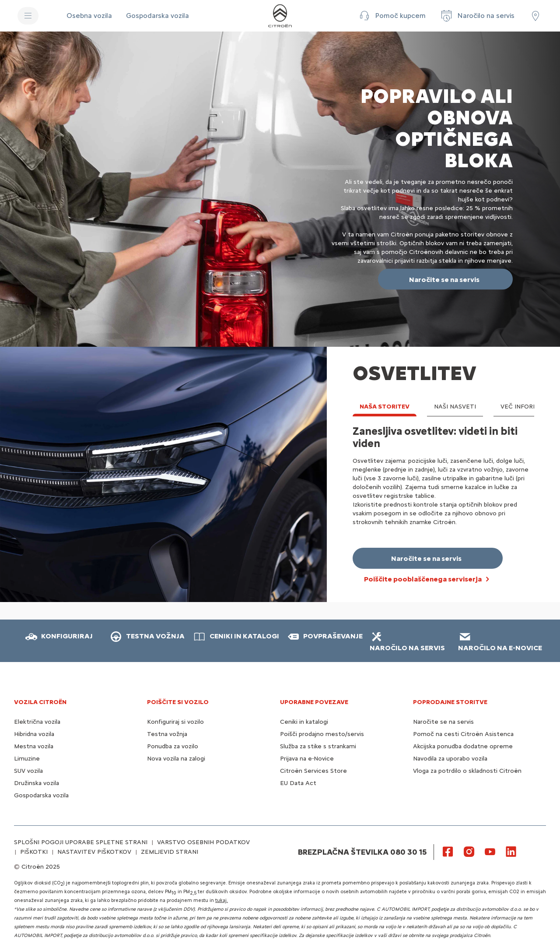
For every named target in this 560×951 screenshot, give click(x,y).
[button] (392, 16)
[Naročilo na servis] (477, 16)
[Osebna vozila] (89, 16)
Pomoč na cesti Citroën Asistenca (463, 734)
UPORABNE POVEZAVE (314, 702)
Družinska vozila (37, 783)
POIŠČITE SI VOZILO (178, 702)
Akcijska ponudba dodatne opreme (463, 746)
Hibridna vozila (34, 734)
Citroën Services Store (313, 771)
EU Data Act (298, 783)
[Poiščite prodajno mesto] (535, 16)
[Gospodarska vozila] (157, 16)
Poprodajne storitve (450, 702)
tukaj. (222, 900)
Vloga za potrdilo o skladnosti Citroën (467, 771)
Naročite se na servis (443, 722)
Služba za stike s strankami (318, 746)
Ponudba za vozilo (173, 746)
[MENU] (28, 16)
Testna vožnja (167, 734)
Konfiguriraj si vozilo (175, 722)
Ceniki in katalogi (304, 722)
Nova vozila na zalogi (176, 759)
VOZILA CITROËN (40, 702)
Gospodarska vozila (41, 795)
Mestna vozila (34, 746)
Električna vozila (37, 722)
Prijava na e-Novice (307, 759)
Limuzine (27, 759)
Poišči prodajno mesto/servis (322, 734)
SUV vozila (28, 771)
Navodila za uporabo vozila (450, 759)
